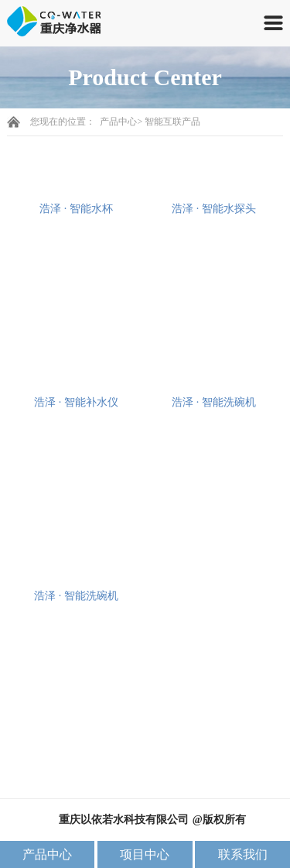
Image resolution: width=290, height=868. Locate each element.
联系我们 (243, 854)
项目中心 (145, 854)
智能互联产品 (172, 122)
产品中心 (118, 122)
